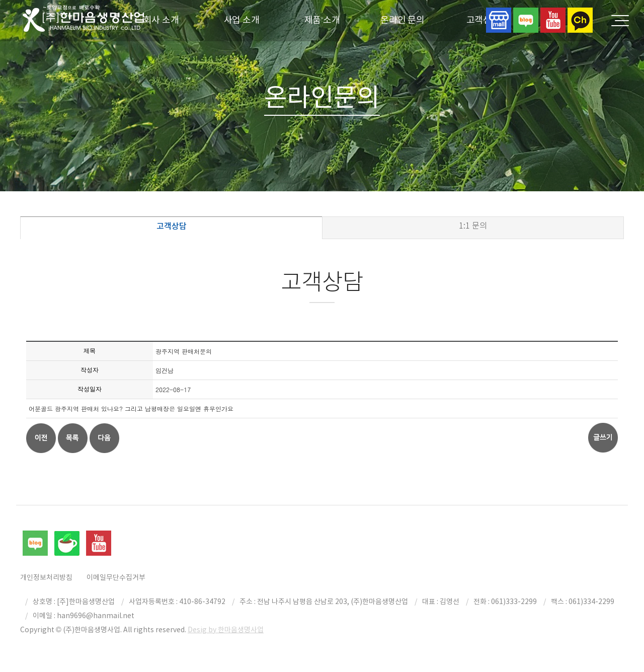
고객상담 (172, 226)
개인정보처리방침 (46, 577)
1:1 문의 (473, 226)
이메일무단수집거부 (116, 577)
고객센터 (483, 20)
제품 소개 (322, 20)
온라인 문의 (402, 20)
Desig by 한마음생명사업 (226, 630)
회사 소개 (161, 20)
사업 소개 (242, 20)
